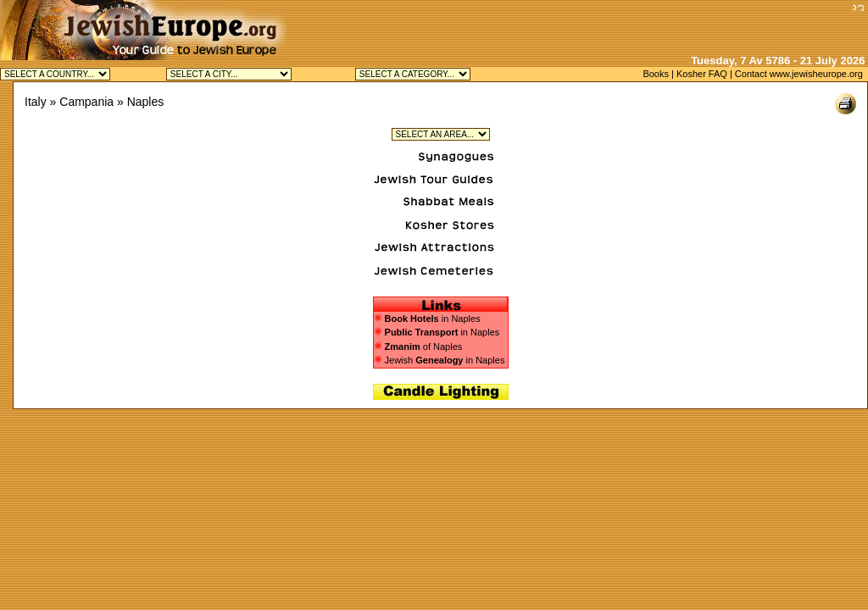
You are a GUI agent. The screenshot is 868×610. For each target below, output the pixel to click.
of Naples (418, 347)
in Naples (433, 319)
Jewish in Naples (440, 360)
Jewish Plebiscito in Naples (441, 134)
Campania (86, 102)
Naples (146, 102)
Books (656, 74)
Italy (36, 102)
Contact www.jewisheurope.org (799, 74)
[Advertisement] (648, 25)
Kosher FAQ (702, 74)
